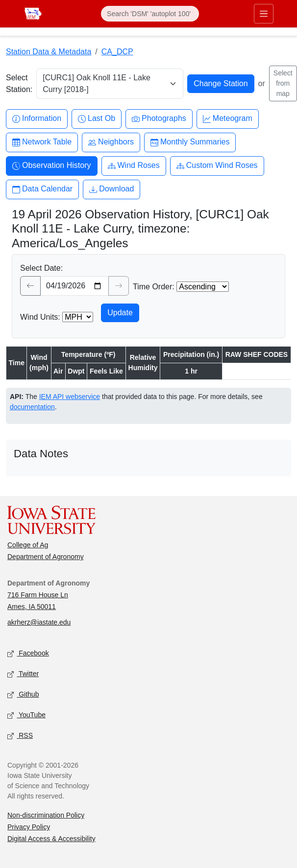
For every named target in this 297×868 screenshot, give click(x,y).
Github (23, 695)
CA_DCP (117, 52)
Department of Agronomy (46, 557)
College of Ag (28, 545)
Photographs (159, 119)
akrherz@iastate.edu (39, 622)
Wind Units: (40, 317)
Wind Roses (134, 166)
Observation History (52, 166)
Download (111, 189)
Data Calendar (42, 189)
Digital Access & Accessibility (51, 839)
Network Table (42, 142)
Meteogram (228, 119)
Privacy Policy (29, 827)
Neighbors (111, 142)
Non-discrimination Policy (46, 815)
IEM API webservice (70, 397)
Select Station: (19, 83)
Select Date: (41, 268)
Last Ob (97, 119)
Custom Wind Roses (217, 166)
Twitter (23, 674)
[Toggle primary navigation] (264, 14)
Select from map (283, 83)
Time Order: (154, 287)
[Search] (150, 14)
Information (37, 119)
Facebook (28, 654)
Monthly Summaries (190, 142)
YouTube (26, 716)
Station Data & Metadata (49, 52)
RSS (20, 736)
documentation (32, 407)
